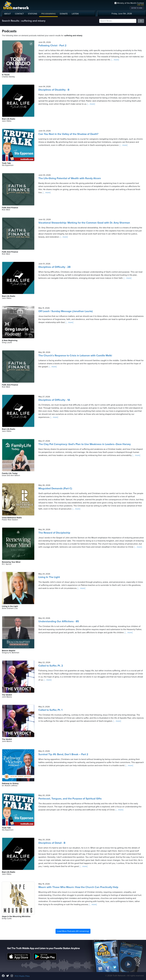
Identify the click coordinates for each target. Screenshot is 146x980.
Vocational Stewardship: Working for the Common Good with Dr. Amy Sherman (84, 223)
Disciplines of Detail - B (52, 843)
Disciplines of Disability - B (54, 90)
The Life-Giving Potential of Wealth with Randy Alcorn (70, 178)
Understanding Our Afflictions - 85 (59, 621)
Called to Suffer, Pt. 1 (50, 710)
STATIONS (33, 14)
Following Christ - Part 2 (52, 46)
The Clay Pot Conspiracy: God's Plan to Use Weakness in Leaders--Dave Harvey (85, 444)
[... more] (115, 60)
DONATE (64, 14)
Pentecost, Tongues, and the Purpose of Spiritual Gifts (70, 799)
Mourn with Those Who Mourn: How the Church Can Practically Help (78, 887)
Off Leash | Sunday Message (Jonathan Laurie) (66, 311)
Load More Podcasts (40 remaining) (73, 931)
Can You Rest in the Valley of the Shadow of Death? (68, 134)
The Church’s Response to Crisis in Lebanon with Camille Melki (75, 356)
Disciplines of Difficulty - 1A (54, 400)
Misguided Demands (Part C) (55, 489)
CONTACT (19, 14)
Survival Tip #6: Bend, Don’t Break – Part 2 (63, 754)
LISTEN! (75, 14)
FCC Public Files (22, 976)
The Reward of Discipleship (54, 533)
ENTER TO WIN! (137, 8)
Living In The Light (49, 577)
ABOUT (7, 14)
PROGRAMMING (48, 14)
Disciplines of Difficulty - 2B (54, 267)
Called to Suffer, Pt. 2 (51, 666)
